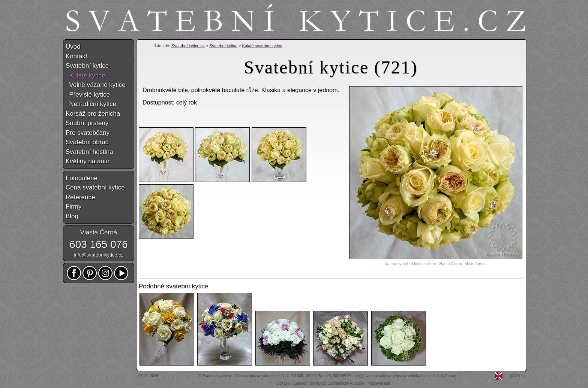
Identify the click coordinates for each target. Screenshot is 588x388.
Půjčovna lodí (379, 383)
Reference (80, 197)
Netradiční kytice (91, 104)
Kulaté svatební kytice (262, 46)
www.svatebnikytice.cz (413, 376)
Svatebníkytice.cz (217, 376)
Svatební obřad (87, 142)
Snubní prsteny (87, 123)
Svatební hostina (89, 152)
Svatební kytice (223, 46)
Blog (72, 216)
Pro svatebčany (88, 133)
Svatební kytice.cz (188, 46)
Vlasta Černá (99, 232)
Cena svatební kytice (95, 187)
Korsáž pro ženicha (93, 114)
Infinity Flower (445, 376)
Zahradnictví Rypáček (346, 383)
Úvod (73, 47)
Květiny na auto (88, 161)
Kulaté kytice (85, 75)
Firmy (73, 207)
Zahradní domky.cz (309, 383)
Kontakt (76, 56)
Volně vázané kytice (96, 85)
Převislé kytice (88, 95)
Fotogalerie (82, 178)
